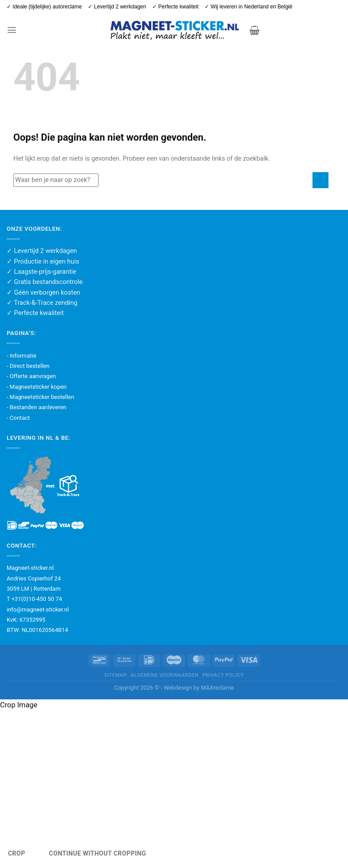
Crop (17, 853)
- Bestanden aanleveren (36, 407)
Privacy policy (223, 675)
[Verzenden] (320, 180)
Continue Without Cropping (97, 853)
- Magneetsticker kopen (37, 387)
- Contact (18, 418)
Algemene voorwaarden (164, 675)
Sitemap (115, 675)
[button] (12, 30)
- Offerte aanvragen (31, 376)
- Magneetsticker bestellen (40, 397)
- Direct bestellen (28, 366)
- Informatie (22, 356)
